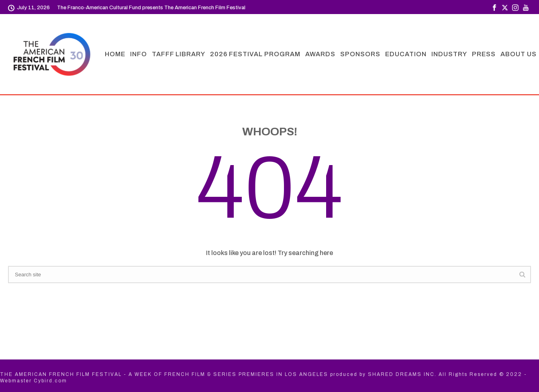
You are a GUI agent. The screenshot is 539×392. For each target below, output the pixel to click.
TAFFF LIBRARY (179, 54)
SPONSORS (360, 54)
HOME (115, 54)
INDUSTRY (449, 54)
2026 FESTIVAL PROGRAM (255, 54)
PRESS (484, 54)
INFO (139, 54)
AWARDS (320, 54)
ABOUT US (519, 54)
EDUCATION (406, 54)
